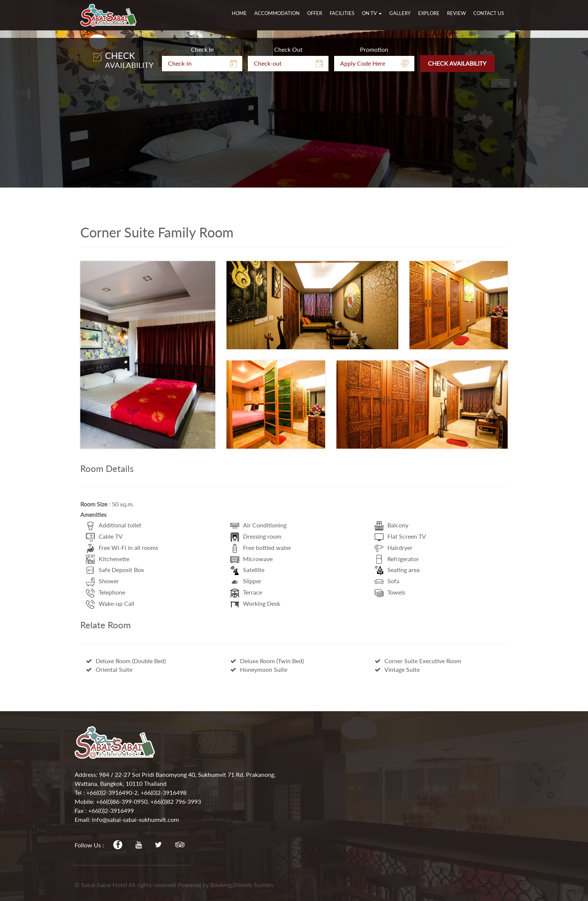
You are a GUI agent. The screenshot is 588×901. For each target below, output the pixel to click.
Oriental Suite (109, 669)
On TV (372, 13)
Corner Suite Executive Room (418, 661)
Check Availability (457, 166)
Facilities (342, 13)
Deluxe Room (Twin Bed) (267, 661)
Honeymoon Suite (259, 669)
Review (456, 13)
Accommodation (277, 13)
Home (239, 13)
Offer (315, 13)
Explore (429, 13)
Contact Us (489, 13)
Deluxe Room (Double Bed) (126, 661)
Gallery (400, 13)
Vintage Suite (397, 669)
